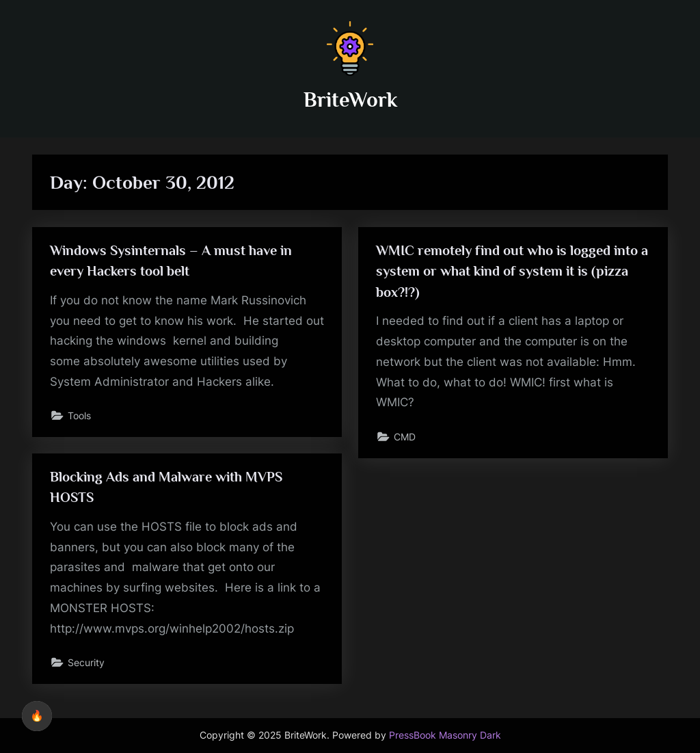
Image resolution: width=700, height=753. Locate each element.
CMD (405, 437)
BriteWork (350, 100)
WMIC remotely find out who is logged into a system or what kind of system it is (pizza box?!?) (512, 271)
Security (86, 662)
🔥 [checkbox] (37, 716)
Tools (79, 415)
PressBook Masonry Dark (445, 735)
